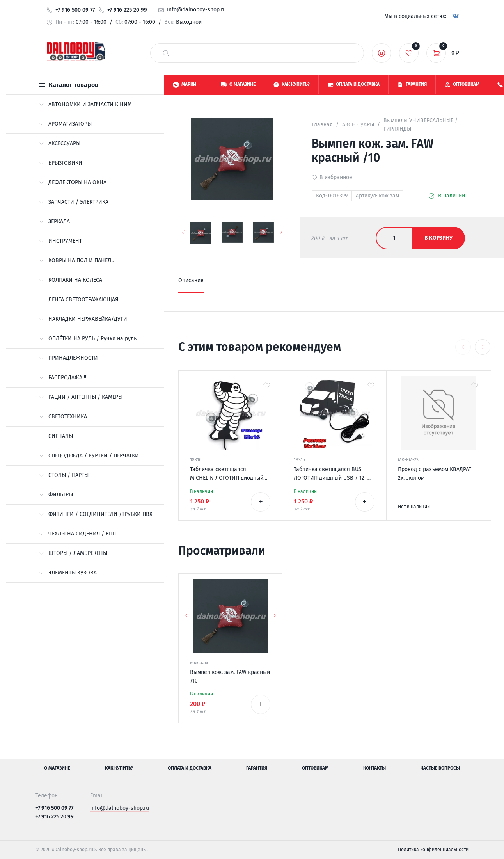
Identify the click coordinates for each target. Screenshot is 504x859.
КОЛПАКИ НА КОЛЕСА (71, 280)
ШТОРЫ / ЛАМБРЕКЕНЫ (73, 553)
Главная (322, 125)
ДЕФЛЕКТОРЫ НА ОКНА (73, 182)
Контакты (374, 768)
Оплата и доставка (190, 768)
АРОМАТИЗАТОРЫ (65, 124)
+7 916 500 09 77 (75, 10)
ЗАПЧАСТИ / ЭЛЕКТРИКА (74, 202)
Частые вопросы (440, 768)
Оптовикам (315, 768)
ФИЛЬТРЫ (56, 495)
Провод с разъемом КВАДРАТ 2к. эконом (435, 474)
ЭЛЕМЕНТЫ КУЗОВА (68, 573)
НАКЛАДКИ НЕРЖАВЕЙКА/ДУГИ (83, 319)
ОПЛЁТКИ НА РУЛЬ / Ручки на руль (88, 339)
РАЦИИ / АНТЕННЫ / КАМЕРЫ (81, 397)
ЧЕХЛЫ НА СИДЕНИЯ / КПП (77, 534)
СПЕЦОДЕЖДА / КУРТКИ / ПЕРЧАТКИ (89, 456)
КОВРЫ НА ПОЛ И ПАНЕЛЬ (77, 261)
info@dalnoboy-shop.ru (196, 10)
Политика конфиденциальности (433, 850)
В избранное (336, 177)
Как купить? (119, 768)
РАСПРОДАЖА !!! (63, 378)
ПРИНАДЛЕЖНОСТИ (68, 358)
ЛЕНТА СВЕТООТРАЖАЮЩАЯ (83, 300)
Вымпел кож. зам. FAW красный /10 (230, 677)
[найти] (166, 53)
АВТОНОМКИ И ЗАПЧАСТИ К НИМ (85, 104)
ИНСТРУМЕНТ (60, 241)
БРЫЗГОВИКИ (61, 163)
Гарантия (257, 768)
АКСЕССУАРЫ (60, 143)
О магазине (57, 768)
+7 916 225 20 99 (127, 10)
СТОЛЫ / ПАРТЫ (64, 475)
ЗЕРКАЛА (54, 221)
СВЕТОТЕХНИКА (63, 417)
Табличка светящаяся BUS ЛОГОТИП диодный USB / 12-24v (330, 474)
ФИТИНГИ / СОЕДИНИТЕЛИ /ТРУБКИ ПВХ (96, 514)
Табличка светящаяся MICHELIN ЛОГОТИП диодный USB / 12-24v (227, 474)
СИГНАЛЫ (61, 436)
